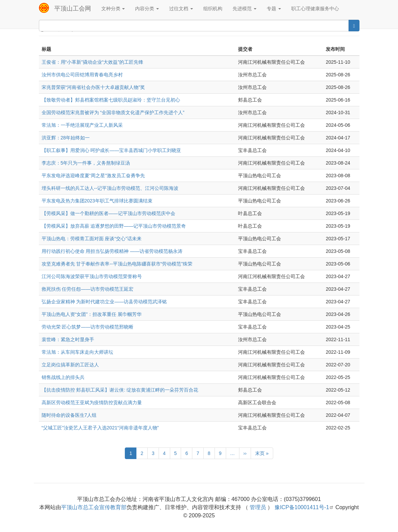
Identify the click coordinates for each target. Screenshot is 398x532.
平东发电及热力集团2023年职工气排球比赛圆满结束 (97, 201)
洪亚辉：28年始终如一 (66, 138)
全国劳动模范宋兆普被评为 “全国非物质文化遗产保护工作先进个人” (113, 112)
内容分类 (147, 9)
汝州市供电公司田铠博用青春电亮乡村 (82, 75)
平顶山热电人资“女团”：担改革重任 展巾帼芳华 (92, 314)
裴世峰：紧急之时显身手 (68, 339)
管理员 (258, 507)
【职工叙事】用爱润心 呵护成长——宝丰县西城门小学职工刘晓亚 (112, 150)
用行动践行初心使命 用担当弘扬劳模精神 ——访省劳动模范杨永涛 (112, 251)
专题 (274, 9)
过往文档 (181, 9)
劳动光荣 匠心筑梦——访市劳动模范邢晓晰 (88, 327)
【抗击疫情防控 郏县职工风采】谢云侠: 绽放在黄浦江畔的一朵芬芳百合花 (120, 390)
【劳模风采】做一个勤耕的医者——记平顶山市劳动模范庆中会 (108, 213)
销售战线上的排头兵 (63, 377)
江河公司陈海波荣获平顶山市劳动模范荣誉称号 (92, 276)
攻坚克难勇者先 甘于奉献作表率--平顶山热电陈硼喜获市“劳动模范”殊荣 (117, 264)
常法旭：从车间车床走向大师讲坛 (77, 352)
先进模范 (245, 9)
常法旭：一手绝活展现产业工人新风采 (82, 125)
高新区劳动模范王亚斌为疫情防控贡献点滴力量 (92, 402)
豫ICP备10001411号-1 (304, 507)
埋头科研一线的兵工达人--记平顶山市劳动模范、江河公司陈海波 (110, 188)
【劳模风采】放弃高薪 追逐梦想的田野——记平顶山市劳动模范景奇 (114, 226)
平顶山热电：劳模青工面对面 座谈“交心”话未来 (92, 239)
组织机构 (213, 9)
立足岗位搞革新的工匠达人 (70, 365)
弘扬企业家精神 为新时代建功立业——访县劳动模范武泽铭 (104, 302)
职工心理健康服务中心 (315, 9)
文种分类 (113, 9)
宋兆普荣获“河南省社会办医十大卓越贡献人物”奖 (93, 87)
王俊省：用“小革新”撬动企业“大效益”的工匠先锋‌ (93, 62)
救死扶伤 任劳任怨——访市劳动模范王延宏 (88, 289)
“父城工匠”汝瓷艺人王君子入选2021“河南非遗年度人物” (100, 428)
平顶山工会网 (73, 9)
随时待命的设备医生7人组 (69, 415)
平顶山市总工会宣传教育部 (94, 507)
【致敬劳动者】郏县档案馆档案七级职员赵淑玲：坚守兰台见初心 (111, 100)
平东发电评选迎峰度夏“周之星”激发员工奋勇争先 (93, 176)
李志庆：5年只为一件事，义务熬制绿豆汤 (86, 163)
